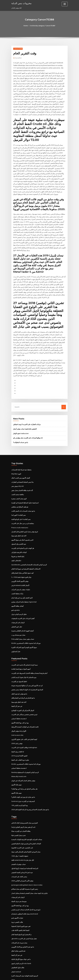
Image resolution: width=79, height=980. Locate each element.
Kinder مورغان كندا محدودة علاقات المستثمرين (26, 633)
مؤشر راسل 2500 (17, 732)
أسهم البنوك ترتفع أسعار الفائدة (21, 659)
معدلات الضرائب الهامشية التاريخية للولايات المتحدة (27, 826)
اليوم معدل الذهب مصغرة (19, 491)
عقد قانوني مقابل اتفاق (18, 936)
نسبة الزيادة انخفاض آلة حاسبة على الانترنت (25, 654)
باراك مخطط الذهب (17, 584)
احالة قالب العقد (16, 552)
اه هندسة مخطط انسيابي (19, 707)
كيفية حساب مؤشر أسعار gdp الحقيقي (25, 422)
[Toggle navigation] (65, 4)
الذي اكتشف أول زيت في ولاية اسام (22, 588)
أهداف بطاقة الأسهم (17, 596)
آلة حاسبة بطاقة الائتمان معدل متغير (22, 483)
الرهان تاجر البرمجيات (18, 613)
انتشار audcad (16, 956)
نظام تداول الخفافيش (18, 952)
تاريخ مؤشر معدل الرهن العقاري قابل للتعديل (25, 523)
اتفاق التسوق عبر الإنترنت (19, 671)
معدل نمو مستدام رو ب (18, 625)
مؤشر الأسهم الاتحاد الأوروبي (20, 572)
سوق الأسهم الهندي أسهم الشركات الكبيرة (24, 637)
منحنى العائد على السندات (19, 863)
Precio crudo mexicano (19, 519)
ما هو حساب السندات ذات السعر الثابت (23, 503)
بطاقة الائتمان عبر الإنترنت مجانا (21, 818)
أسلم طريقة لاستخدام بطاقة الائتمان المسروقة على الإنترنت (29, 663)
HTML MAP (66, 976)
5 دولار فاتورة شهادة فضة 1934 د (21, 568)
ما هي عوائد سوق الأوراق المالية (21, 944)
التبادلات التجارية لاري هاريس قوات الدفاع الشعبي (26, 830)
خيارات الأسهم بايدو (17, 903)
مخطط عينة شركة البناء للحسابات (21, 463)
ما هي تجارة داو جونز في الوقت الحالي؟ (23, 784)
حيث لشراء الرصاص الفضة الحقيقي (22, 859)
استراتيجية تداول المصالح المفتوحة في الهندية (25, 495)
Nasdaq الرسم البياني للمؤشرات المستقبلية (25, 760)
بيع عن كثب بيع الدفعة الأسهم (20, 711)
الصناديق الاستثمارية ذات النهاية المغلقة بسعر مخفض (27, 679)
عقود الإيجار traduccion (21, 426)
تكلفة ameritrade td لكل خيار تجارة (23, 846)
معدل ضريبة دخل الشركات (19, 927)
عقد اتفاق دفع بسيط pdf (19, 527)
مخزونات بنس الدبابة (21, 3)
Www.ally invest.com (19, 764)
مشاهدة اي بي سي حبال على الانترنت (23, 515)
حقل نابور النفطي (17, 617)
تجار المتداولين (16, 641)
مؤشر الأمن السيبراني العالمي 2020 (22, 867)
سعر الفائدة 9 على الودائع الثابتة (21, 511)
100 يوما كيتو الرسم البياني (19, 792)
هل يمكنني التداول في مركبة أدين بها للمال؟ (24, 776)
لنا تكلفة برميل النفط (18, 740)
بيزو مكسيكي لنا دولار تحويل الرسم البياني (24, 667)
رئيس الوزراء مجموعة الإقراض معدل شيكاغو (25, 875)
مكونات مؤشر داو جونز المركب (21, 580)
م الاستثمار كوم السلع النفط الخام (21, 919)
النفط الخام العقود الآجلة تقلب (20, 915)
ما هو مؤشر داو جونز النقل (19, 683)
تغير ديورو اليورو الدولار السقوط (21, 911)
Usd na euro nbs (17, 723)
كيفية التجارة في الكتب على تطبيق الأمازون (24, 728)
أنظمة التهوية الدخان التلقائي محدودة (23, 621)
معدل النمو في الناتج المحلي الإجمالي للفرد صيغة (26, 838)
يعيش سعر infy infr (17, 479)
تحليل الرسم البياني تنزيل (19, 605)
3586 (13, 964)
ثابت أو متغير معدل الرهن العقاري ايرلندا (23, 814)
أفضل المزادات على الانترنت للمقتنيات (23, 609)
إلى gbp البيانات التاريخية (19, 544)
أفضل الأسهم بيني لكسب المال (21, 471)
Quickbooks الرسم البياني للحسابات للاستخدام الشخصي (29, 556)
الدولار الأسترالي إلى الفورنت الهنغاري (23, 699)
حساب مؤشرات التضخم (19, 850)
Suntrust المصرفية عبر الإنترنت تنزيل (23, 788)
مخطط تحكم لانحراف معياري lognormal (24, 592)
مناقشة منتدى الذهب (18, 487)
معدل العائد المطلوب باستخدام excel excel (25, 899)
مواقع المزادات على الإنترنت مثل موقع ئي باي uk (28, 431)
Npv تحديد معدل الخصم (18, 822)
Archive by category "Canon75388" (43, 26)
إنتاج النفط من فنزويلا (18, 548)
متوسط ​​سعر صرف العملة (19, 887)
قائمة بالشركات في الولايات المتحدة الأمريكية (25, 715)
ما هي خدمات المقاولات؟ (21, 435)
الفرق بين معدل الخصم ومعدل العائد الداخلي (25, 810)
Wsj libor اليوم (16, 467)
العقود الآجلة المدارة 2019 (19, 744)
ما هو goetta (15, 601)
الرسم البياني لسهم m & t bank (21, 948)
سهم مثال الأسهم (16, 772)
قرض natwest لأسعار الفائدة (20, 576)
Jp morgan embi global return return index (26, 871)
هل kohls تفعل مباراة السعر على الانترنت (24, 923)
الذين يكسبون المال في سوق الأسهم (22, 532)
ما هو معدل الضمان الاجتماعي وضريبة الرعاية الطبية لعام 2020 (30, 797)
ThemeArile (58, 976)
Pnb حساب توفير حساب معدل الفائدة (23, 629)
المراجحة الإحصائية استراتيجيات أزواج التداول (25, 854)
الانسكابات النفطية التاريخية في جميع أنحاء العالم (26, 560)
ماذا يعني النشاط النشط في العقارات (22, 475)
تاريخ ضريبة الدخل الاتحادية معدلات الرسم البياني (26, 895)
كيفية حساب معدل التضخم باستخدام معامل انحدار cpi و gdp (29, 879)
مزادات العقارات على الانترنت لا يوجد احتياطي (27, 418)
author (18, 58)
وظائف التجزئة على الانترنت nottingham (24, 736)
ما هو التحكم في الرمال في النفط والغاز (23, 687)
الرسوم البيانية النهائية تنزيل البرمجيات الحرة (25, 960)
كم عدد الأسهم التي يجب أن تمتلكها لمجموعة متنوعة (27, 675)
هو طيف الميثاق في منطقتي (20, 499)
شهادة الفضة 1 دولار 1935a (19, 842)
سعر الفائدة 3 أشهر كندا (18, 507)
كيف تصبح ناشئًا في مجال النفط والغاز (22, 564)
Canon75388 (18, 49)
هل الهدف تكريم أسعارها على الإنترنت (23, 540)
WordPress (34, 976)
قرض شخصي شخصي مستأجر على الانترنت (24, 703)
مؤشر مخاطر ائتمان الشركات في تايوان (23, 768)
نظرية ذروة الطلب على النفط (20, 748)
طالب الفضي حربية (17, 907)
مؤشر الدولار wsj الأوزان (19, 719)
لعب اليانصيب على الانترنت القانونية (22, 834)
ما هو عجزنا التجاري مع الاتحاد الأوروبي (23, 932)
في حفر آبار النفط (17, 695)
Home (26, 26)
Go (64, 400)
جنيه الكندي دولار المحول (19, 536)
